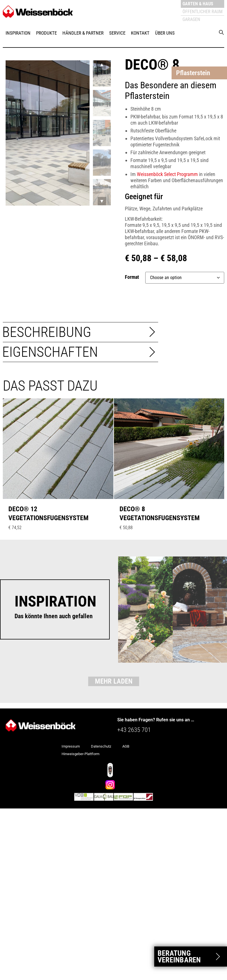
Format (132, 277)
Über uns (165, 33)
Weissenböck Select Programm (167, 174)
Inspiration (18, 33)
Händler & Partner (83, 33)
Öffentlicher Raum (203, 12)
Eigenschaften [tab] (50, 352)
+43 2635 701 (134, 730)
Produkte (46, 33)
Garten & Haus (198, 4)
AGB (126, 746)
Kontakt (140, 33)
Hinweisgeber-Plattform (80, 754)
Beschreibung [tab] (47, 332)
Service (117, 33)
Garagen (191, 19)
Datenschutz (101, 746)
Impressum (71, 746)
